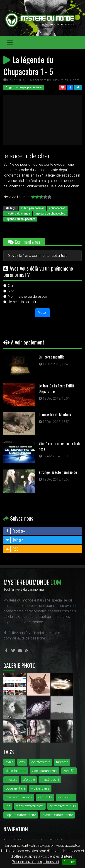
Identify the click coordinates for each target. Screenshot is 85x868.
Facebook (15, 531)
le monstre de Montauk (55, 415)
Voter (42, 313)
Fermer (69, 862)
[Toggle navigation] (10, 42)
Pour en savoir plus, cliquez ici (35, 862)
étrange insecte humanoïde (58, 472)
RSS (12, 549)
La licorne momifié (52, 357)
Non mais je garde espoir (28, 296)
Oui (10, 286)
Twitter (14, 540)
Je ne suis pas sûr (22, 302)
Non (11, 291)
